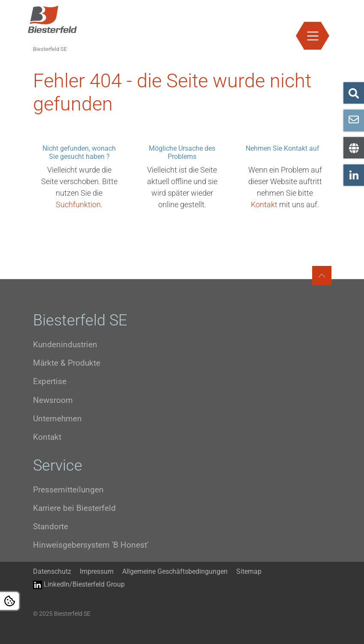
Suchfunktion (78, 204)
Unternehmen (57, 419)
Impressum (97, 571)
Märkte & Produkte (67, 363)
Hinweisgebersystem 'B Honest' (91, 545)
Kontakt (264, 204)
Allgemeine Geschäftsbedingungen (175, 571)
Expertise (50, 381)
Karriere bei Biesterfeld (74, 508)
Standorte (51, 526)
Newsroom (53, 400)
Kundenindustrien (65, 344)
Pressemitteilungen (68, 490)
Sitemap (249, 571)
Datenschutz (52, 571)
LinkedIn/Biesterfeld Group (79, 585)
